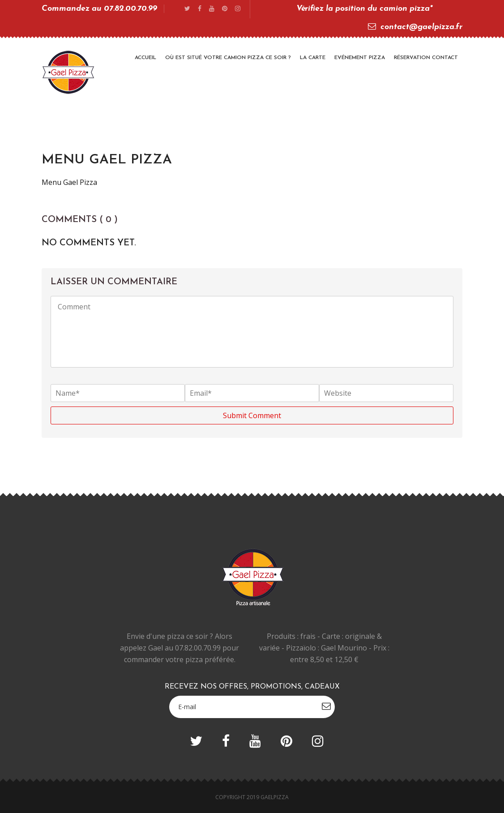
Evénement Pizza (360, 58)
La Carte (313, 58)
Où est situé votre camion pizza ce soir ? (228, 58)
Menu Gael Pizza (69, 182)
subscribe (326, 706)
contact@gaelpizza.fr (415, 27)
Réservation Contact (426, 58)
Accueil (145, 58)
